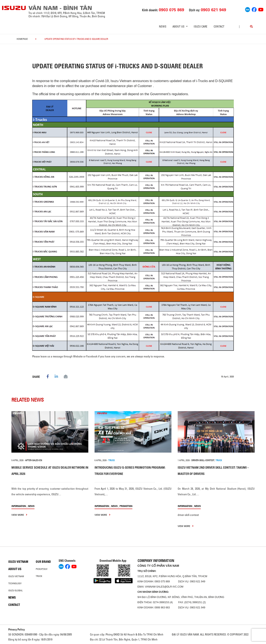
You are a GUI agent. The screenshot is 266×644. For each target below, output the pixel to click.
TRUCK (111, 460)
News (163, 26)
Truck (39, 576)
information (19, 506)
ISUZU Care (201, 26)
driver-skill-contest (203, 460)
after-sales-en (34, 460)
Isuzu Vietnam (18, 562)
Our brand (43, 562)
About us (15, 569)
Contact (219, 26)
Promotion (126, 506)
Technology (15, 583)
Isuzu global (15, 590)
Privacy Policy (17, 629)
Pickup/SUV (42, 569)
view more (19, 515)
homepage (22, 39)
